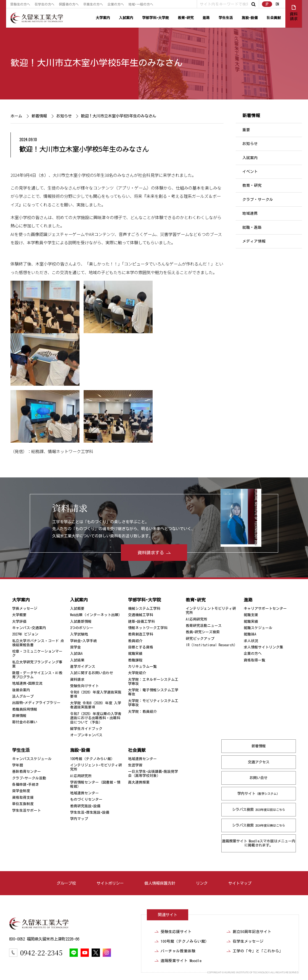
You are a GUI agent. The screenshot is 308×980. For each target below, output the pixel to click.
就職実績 (135, 654)
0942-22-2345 (41, 953)
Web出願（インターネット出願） (96, 615)
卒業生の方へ (93, 4)
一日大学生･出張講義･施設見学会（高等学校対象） (153, 774)
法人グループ (23, 696)
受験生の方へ (20, 4)
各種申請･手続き (26, 785)
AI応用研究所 (197, 619)
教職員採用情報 (25, 709)
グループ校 (66, 883)
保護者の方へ (69, 4)
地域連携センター (84, 793)
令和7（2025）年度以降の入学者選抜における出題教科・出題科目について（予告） (96, 718)
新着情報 (39, 116)
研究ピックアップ (200, 639)
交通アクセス (259, 762)
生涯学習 (135, 765)
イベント (250, 172)
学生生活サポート (26, 810)
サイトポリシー (110, 883)
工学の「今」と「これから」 (258, 951)
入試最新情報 (81, 621)
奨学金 (75, 647)
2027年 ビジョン (25, 634)
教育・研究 (252, 186)
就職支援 (251, 615)
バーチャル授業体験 (178, 951)
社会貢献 (274, 18)
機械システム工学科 (144, 609)
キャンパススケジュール (32, 759)
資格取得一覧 (254, 660)
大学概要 (19, 615)
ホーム (16, 116)
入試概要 (77, 609)
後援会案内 (21, 690)
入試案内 (126, 18)
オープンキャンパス (86, 735)
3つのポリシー (82, 628)
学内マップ (79, 819)
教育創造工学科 (141, 634)
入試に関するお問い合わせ (92, 673)
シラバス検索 (259, 810)
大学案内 (103, 18)
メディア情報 (254, 241)
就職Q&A (250, 634)
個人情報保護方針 (160, 883)
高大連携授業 (139, 782)
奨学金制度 (21, 791)
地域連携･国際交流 (27, 683)
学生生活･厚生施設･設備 (90, 812)
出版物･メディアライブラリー (36, 703)
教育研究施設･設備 (85, 806)
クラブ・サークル (258, 199)
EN (277, 4)
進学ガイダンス (83, 667)
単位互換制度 (23, 804)
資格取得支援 (23, 798)
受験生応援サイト (176, 932)
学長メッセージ (25, 609)
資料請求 (77, 680)
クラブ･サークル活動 (29, 778)
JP (267, 4)
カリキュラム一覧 (142, 667)
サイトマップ (240, 883)
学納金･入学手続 (83, 641)
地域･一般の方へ (141, 4)
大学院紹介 (137, 673)
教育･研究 (186, 18)
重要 (246, 130)
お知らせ (64, 116)
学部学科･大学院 (156, 18)
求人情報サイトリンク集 (263, 647)
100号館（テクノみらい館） (92, 759)
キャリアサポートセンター (265, 609)
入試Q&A (76, 654)
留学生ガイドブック (86, 729)
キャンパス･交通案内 (29, 628)
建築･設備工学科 (141, 621)
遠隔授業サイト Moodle (259, 843)
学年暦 (18, 765)
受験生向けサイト (84, 686)
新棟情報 (19, 716)
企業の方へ (116, 4)
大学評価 (19, 621)
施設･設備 (250, 18)
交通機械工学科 (141, 615)
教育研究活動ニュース (204, 626)
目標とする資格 (141, 647)
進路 (206, 18)
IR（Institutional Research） (212, 645)
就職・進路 (252, 227)
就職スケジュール (258, 628)
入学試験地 (79, 634)
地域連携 (250, 213)
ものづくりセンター (86, 799)
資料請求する (151, 553)
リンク (202, 883)
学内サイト (259, 794)
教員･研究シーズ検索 (203, 632)
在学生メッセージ (248, 941)
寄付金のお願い (25, 722)
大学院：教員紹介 (142, 712)
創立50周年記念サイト (252, 932)
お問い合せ (259, 778)
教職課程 (135, 660)
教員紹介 (135, 641)
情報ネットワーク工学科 (148, 628)
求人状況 (251, 641)
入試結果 (77, 660)
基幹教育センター (26, 772)
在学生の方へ (44, 4)
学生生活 (226, 18)
